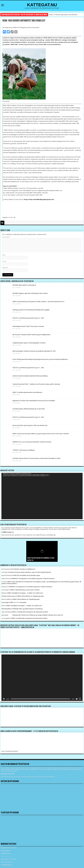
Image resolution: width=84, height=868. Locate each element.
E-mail (4, 261)
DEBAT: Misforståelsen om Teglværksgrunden (30, 596)
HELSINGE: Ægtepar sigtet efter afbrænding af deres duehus (30, 293)
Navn (4, 255)
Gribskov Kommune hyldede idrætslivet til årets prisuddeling (30, 376)
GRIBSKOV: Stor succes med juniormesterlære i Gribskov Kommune (32, 442)
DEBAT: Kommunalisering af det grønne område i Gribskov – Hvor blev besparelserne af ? (39, 302)
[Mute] (77, 699)
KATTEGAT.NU (42, 5)
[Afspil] (4, 699)
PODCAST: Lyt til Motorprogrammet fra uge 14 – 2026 (28, 417)
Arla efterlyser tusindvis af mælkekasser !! (23, 569)
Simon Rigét (5, 602)
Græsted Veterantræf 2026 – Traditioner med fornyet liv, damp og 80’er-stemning (36, 384)
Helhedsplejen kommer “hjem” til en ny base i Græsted (28, 326)
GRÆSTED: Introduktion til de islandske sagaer (27, 575)
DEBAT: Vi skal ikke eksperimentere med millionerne (63, 15)
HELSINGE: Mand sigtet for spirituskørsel (24, 285)
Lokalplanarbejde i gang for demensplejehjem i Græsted (29, 343)
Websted (5, 268)
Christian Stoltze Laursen (9, 596)
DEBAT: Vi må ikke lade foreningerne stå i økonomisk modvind (30, 612)
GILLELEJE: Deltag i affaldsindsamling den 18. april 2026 (29, 409)
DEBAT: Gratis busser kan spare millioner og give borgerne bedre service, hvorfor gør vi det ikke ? (41, 434)
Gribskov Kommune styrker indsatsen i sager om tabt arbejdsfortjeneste (30, 572)
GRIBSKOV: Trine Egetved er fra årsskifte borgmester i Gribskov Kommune (33, 579)
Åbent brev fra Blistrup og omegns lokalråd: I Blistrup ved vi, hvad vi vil (42, 615)
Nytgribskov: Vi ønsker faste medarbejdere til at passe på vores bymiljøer (34, 401)
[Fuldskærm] (80, 699)
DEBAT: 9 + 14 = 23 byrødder (18, 602)
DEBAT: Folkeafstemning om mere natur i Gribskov (25, 590)
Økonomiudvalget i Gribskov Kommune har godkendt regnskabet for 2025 (34, 351)
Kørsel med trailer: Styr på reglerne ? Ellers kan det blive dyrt (30, 425)
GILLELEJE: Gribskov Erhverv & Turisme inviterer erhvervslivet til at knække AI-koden (36, 458)
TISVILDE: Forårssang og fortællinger (24, 450)
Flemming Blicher (6, 609)
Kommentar (6, 237)
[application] (42, 496)
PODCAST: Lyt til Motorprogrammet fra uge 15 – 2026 (28, 368)
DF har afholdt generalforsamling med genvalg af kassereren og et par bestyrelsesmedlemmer (40, 359)
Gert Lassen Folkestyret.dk (11, 615)
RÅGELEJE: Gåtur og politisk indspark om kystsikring (28, 609)
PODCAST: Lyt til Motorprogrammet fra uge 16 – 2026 (28, 318)
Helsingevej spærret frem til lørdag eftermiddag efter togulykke (31, 310)
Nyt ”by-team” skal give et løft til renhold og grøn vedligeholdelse (32, 335)
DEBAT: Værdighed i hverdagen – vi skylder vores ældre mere (25, 593)
